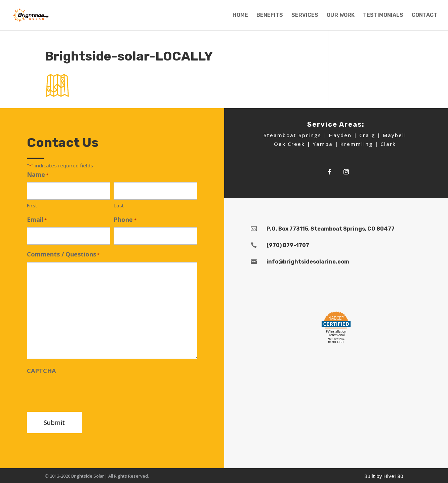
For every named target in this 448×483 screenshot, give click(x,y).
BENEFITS (270, 15)
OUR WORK (341, 15)
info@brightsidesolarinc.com (308, 262)
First (32, 205)
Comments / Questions (63, 255)
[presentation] (78, 391)
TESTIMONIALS (383, 15)
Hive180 (393, 476)
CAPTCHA (41, 371)
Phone (125, 220)
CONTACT (424, 15)
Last (119, 205)
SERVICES (305, 15)
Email (37, 220)
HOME (240, 15)
